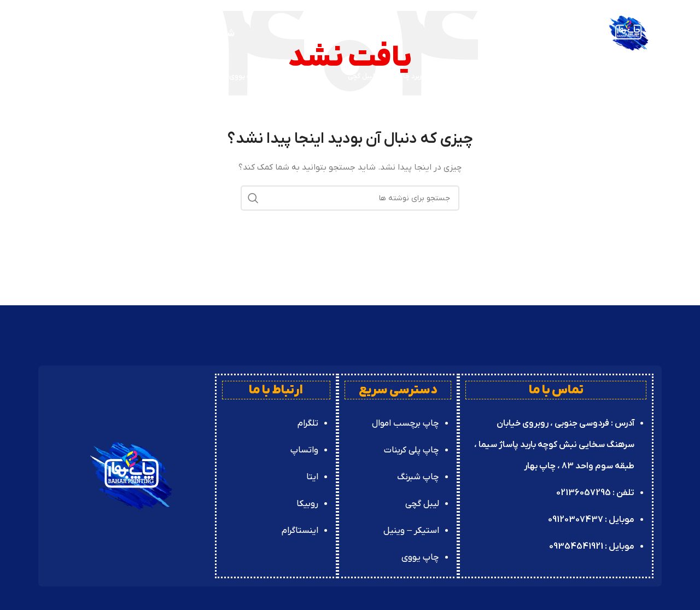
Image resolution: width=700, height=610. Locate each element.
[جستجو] (44, 77)
